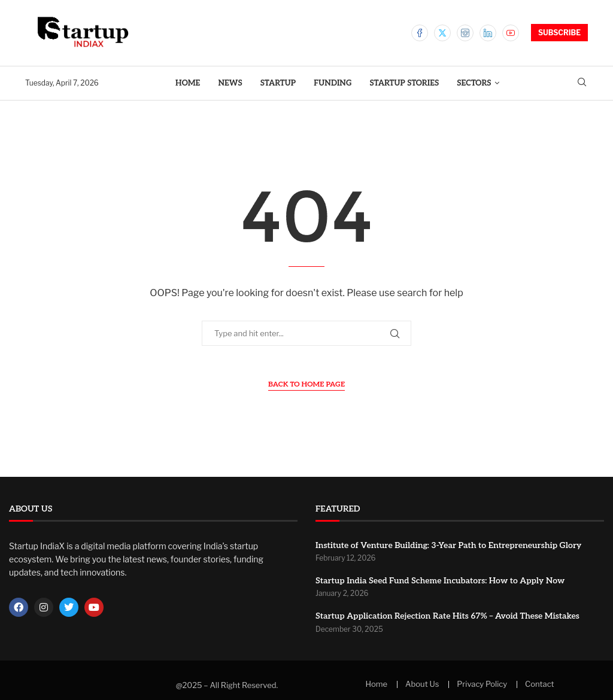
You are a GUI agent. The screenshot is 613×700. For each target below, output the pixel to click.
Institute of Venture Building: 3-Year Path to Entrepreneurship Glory (448, 545)
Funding (333, 83)
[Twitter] (442, 33)
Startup (278, 83)
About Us (422, 684)
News (230, 83)
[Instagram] (465, 33)
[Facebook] (420, 33)
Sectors (474, 83)
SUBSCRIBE (559, 33)
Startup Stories (405, 83)
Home (188, 83)
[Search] (582, 83)
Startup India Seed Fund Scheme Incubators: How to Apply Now (440, 581)
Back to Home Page (306, 384)
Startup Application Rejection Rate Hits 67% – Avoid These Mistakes (447, 616)
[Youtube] (511, 33)
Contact (539, 684)
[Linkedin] (488, 33)
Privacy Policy (482, 684)
